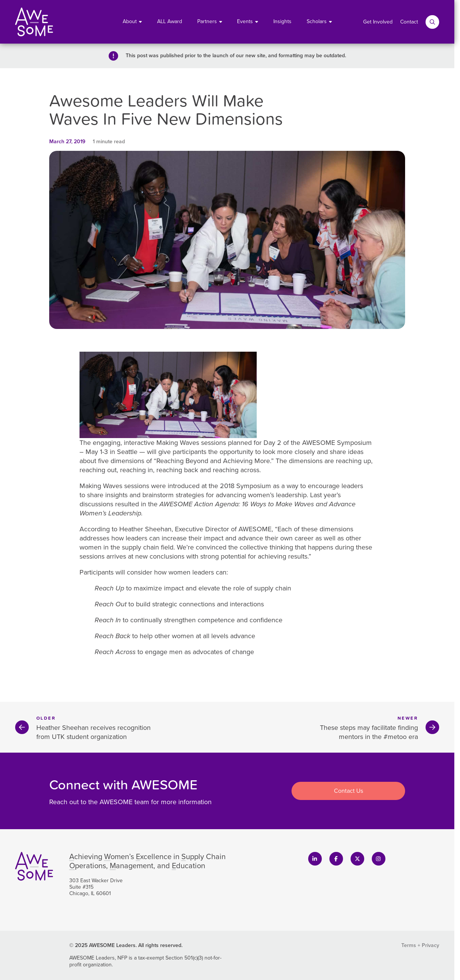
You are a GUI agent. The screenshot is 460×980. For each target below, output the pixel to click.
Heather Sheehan (145, 529)
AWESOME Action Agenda (199, 504)
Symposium (354, 443)
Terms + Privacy (420, 945)
